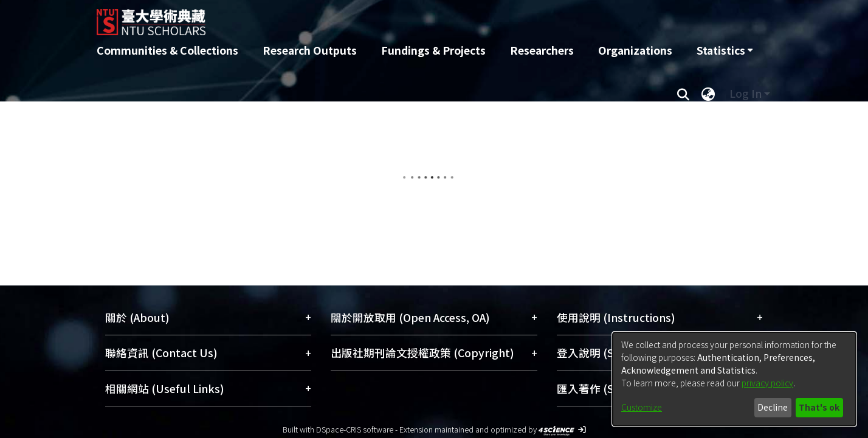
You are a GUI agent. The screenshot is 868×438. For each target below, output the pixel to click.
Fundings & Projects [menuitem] (433, 50)
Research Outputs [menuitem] (310, 50)
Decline (773, 407)
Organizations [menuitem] (635, 50)
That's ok (819, 407)
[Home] (369, 18)
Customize (642, 407)
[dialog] (734, 379)
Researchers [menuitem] (542, 50)
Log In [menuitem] (746, 93)
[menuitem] (725, 50)
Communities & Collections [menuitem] (167, 50)
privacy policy (767, 383)
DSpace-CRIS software (355, 429)
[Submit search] (683, 94)
